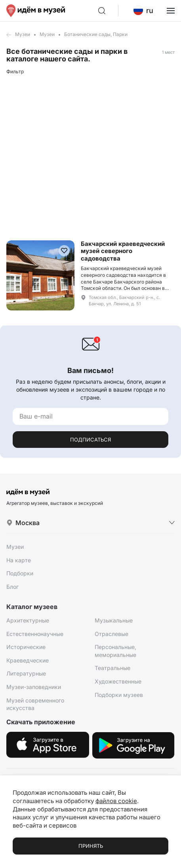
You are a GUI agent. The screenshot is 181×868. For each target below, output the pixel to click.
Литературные (26, 673)
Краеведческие (28, 660)
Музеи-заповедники (34, 687)
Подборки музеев (119, 695)
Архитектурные (28, 620)
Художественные (118, 681)
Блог (12, 587)
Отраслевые (111, 634)
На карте (19, 560)
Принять (91, 846)
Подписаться (90, 440)
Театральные (112, 668)
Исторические (26, 647)
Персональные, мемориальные (115, 651)
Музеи (23, 34)
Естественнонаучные (35, 634)
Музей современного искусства (35, 704)
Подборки (20, 573)
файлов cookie (116, 801)
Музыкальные (114, 620)
